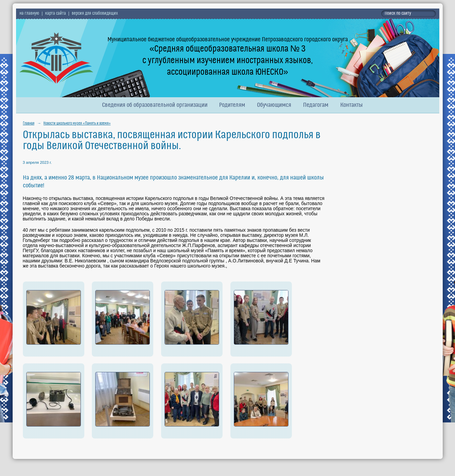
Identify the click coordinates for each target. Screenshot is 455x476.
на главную (29, 14)
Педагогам (316, 105)
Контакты (352, 105)
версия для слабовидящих (95, 14)
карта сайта (55, 14)
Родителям (232, 105)
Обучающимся (274, 105)
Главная (29, 124)
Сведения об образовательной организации (155, 105)
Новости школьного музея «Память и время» (77, 124)
